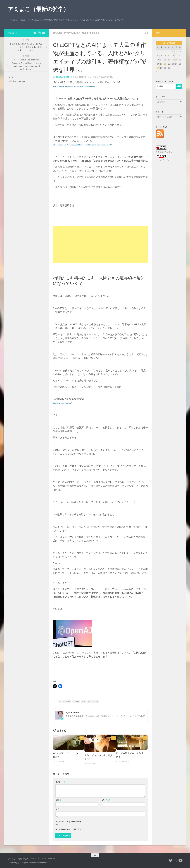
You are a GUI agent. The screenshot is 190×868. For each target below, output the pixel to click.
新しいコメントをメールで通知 (68, 821)
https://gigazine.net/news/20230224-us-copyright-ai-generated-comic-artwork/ (82, 145)
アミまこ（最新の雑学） (38, 9)
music (88, 33)
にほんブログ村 (163, 160)
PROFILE (12, 77)
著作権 (96, 701)
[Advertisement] (100, 244)
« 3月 (158, 72)
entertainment (73, 33)
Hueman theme (41, 863)
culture (58, 33)
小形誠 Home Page (16, 81)
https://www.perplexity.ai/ (62, 403)
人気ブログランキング (165, 152)
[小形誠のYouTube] (43, 33)
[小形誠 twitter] (35, 33)
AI (60, 701)
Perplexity (76, 701)
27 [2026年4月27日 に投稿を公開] (158, 68)
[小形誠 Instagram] (39, 33)
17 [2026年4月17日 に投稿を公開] (173, 60)
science (97, 33)
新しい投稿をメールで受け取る (68, 829)
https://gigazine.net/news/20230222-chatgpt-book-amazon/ (75, 86)
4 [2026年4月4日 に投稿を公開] (176, 52)
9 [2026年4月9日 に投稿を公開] (169, 56)
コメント (60, 782)
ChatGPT (67, 701)
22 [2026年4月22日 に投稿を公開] (165, 64)
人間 (84, 701)
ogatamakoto (63, 77)
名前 (58, 800)
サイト (58, 809)
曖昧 (89, 701)
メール (106, 800)
